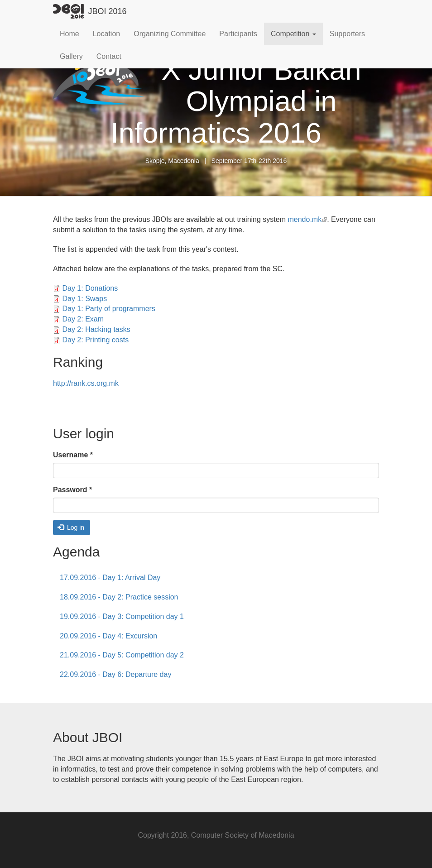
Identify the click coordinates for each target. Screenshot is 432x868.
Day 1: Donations (90, 288)
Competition (293, 34)
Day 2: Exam (83, 319)
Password (72, 490)
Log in (71, 528)
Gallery (71, 56)
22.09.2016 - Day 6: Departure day (115, 674)
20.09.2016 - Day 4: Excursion (108, 636)
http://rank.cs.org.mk (86, 383)
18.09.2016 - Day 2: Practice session (119, 597)
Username (73, 455)
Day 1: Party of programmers (108, 309)
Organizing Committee (170, 34)
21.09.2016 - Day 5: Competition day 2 (122, 655)
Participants (238, 34)
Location (107, 34)
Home (70, 34)
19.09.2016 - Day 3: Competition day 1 (122, 616)
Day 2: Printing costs (95, 340)
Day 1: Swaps (84, 299)
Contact (109, 56)
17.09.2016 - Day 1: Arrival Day (110, 578)
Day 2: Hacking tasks (96, 329)
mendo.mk (307, 219)
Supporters (347, 34)
